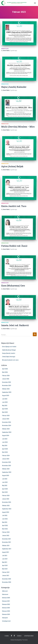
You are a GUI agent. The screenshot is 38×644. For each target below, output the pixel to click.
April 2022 (5, 525)
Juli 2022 (5, 515)
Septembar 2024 (7, 432)
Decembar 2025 (7, 382)
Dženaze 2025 (6, 614)
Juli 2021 (5, 556)
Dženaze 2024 (6, 611)
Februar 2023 (6, 496)
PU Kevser (14, 636)
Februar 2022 (6, 532)
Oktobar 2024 (6, 429)
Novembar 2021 (7, 542)
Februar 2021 (6, 572)
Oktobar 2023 (6, 469)
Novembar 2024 (7, 425)
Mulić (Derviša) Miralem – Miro (18, 127)
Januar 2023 (6, 499)
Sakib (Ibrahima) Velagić (9, 350)
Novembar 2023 (7, 466)
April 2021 (5, 565)
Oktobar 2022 (6, 506)
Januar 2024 (6, 459)
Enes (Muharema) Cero (13, 286)
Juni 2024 (5, 442)
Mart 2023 (5, 492)
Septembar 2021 (7, 549)
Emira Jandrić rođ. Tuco (14, 206)
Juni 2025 (5, 402)
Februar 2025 (6, 416)
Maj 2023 (5, 486)
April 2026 (5, 369)
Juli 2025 (5, 399)
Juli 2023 (5, 479)
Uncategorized (6, 621)
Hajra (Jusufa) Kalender (14, 87)
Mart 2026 (5, 372)
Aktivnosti (5, 591)
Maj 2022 (5, 522)
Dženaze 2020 (6, 598)
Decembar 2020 (7, 579)
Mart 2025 (5, 412)
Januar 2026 (6, 379)
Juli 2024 (5, 439)
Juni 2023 (5, 482)
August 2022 (6, 512)
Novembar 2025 (7, 385)
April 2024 (5, 449)
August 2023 (6, 475)
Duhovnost (5, 594)
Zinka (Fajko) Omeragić (9, 357)
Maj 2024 (5, 446)
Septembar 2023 (7, 472)
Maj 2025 (5, 406)
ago (14, 51)
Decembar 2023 (7, 462)
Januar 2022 (6, 536)
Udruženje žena (11, 636)
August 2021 (6, 552)
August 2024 (6, 435)
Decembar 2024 (7, 422)
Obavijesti (5, 618)
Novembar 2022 (7, 502)
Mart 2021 (5, 569)
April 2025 (5, 409)
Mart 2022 (5, 529)
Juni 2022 (5, 519)
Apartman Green (29, 636)
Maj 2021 (5, 562)
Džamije (19, 636)
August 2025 (6, 396)
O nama (7, 636)
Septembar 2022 (7, 509)
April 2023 (5, 489)
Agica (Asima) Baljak (12, 166)
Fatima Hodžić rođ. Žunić (14, 246)
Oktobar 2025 (6, 389)
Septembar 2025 (7, 392)
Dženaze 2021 (6, 601)
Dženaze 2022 (5, 49)
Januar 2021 (6, 576)
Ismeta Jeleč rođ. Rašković (15, 325)
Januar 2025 (6, 419)
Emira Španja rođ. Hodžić (9, 347)
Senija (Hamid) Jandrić (9, 353)
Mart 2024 (5, 452)
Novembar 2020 (7, 582)
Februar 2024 (6, 456)
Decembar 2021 (7, 539)
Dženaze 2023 (6, 608)
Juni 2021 (5, 559)
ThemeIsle (25, 640)
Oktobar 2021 (6, 546)
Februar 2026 (6, 376)
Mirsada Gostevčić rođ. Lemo (10, 360)
